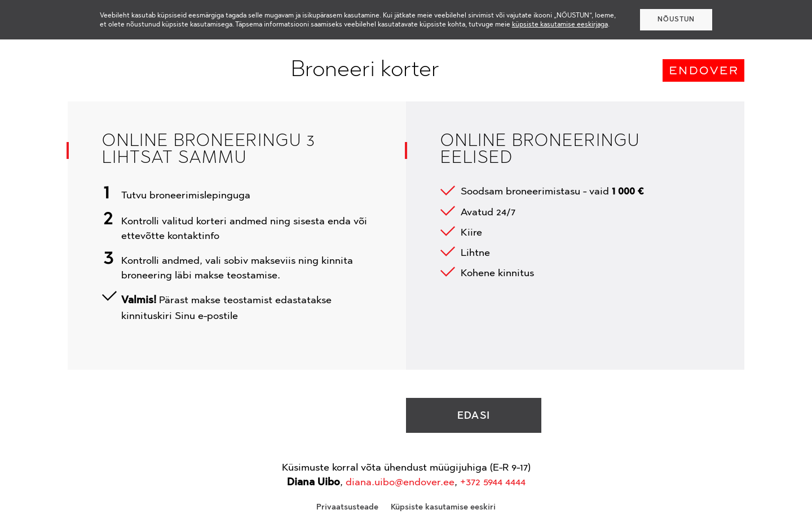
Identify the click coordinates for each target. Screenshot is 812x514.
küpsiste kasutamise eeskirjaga (560, 24)
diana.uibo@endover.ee (400, 482)
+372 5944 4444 (493, 482)
